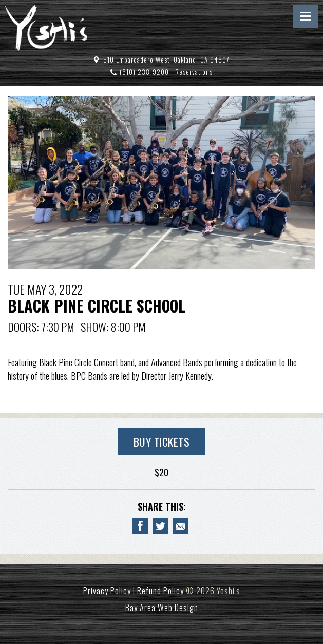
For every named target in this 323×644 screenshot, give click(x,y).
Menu (305, 16)
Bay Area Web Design (162, 608)
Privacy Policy (107, 591)
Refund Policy (160, 591)
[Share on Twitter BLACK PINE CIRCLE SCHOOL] (160, 526)
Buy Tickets (162, 442)
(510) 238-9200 (144, 72)
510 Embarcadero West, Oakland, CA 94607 (166, 60)
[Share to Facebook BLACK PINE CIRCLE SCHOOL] (140, 526)
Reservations (194, 72)
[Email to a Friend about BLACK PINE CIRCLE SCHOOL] (180, 526)
